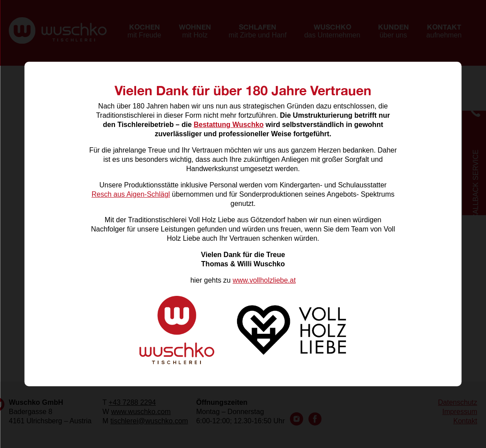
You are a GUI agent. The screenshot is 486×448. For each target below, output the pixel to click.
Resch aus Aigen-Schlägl (131, 194)
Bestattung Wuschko (229, 125)
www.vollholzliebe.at (264, 280)
